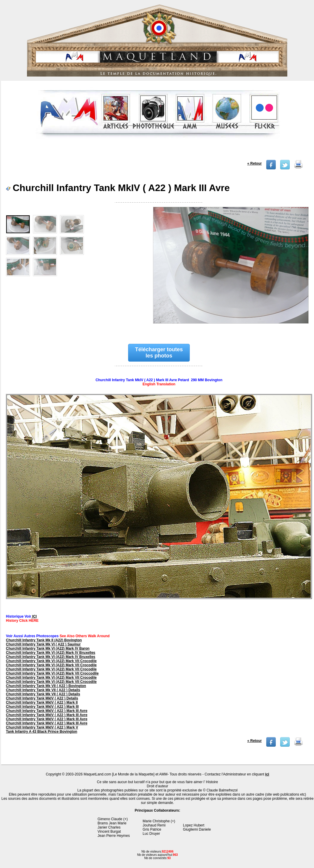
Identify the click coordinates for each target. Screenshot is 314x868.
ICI (34, 616)
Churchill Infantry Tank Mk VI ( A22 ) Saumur (43, 644)
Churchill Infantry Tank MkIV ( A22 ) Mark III (42, 707)
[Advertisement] (158, 151)
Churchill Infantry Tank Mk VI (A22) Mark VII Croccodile (52, 673)
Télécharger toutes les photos (159, 353)
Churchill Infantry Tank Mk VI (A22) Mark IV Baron (48, 648)
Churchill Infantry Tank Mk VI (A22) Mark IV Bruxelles (51, 653)
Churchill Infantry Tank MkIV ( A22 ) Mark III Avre (47, 711)
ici (267, 774)
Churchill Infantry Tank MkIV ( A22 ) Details (42, 698)
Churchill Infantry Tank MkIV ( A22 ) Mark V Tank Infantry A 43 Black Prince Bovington (42, 729)
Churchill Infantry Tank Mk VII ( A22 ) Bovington (46, 686)
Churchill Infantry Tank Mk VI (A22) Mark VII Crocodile (51, 661)
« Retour (255, 163)
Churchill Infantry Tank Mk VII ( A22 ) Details (43, 690)
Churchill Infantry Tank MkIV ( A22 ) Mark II (42, 702)
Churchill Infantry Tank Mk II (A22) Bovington (44, 640)
